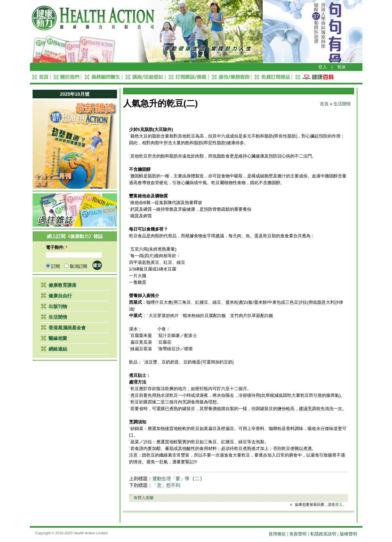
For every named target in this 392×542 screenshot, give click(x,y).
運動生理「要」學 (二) (177, 479)
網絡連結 (58, 349)
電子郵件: (57, 247)
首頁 (324, 104)
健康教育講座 (63, 285)
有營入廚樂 (144, 498)
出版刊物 (58, 306)
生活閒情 (58, 317)
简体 (341, 67)
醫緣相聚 (58, 338)
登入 (323, 67)
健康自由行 (60, 296)
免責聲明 (298, 534)
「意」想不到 (166, 485)
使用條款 (277, 534)
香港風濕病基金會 (67, 328)
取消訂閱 (76, 266)
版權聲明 (348, 534)
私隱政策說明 (323, 534)
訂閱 (53, 266)
